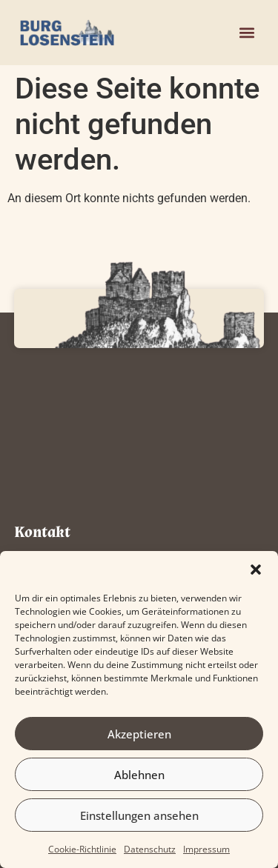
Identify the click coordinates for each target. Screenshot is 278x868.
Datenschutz (150, 849)
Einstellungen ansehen (139, 815)
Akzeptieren (139, 734)
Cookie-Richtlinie (82, 849)
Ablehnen (139, 775)
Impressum (206, 849)
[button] (256, 570)
